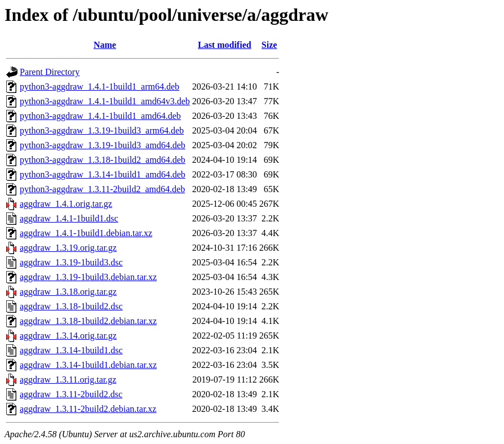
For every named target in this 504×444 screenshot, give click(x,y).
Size (269, 45)
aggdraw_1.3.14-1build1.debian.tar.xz (88, 365)
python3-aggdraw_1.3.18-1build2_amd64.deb (103, 160)
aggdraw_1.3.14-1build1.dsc (71, 350)
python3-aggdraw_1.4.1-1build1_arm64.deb (100, 86)
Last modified (225, 45)
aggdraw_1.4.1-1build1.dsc (69, 218)
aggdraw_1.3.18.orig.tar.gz (68, 292)
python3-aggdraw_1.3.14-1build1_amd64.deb (103, 174)
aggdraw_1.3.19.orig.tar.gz (68, 248)
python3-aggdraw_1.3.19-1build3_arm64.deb (102, 130)
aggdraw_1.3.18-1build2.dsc (71, 306)
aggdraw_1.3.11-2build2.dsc (71, 394)
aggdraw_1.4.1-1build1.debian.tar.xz (86, 233)
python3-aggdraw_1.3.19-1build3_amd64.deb (103, 145)
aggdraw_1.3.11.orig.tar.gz (68, 379)
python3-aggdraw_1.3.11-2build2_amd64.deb (102, 189)
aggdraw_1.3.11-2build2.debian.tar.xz (88, 409)
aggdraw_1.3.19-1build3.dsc (71, 262)
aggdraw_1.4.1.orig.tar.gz (66, 204)
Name (105, 45)
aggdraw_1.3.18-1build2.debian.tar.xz (88, 321)
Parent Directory (50, 72)
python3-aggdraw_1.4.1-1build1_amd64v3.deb (105, 101)
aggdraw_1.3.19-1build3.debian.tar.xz (88, 277)
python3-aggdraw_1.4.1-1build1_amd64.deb (100, 116)
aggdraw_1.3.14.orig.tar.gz (68, 336)
